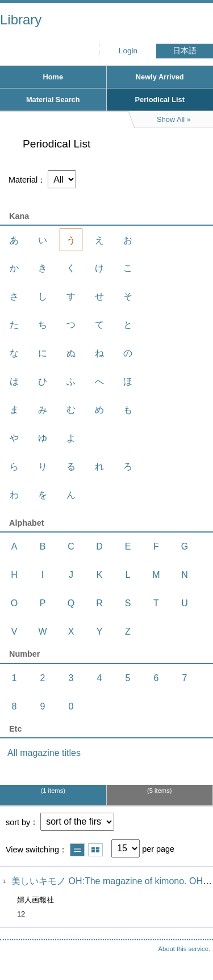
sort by (18, 822)
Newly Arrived (160, 77)
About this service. (184, 949)
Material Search (53, 100)
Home (53, 77)
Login (128, 51)
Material (23, 180)
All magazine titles (44, 753)
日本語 (185, 51)
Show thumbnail (95, 850)
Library (21, 20)
